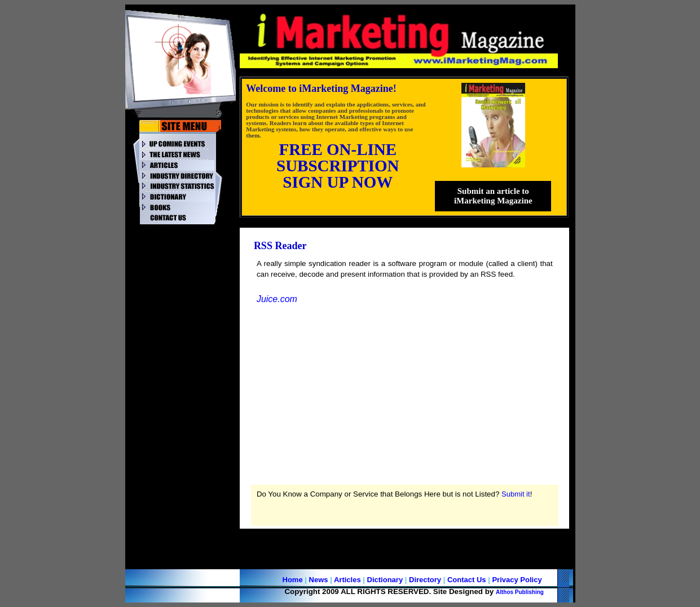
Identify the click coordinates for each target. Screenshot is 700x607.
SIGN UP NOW (338, 182)
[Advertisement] (182, 398)
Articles (347, 580)
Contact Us (467, 580)
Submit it (516, 494)
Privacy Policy (517, 580)
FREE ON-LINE (338, 149)
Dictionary (385, 580)
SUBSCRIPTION (338, 166)
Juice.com (277, 299)
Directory (425, 580)
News (319, 580)
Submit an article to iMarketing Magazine (493, 196)
